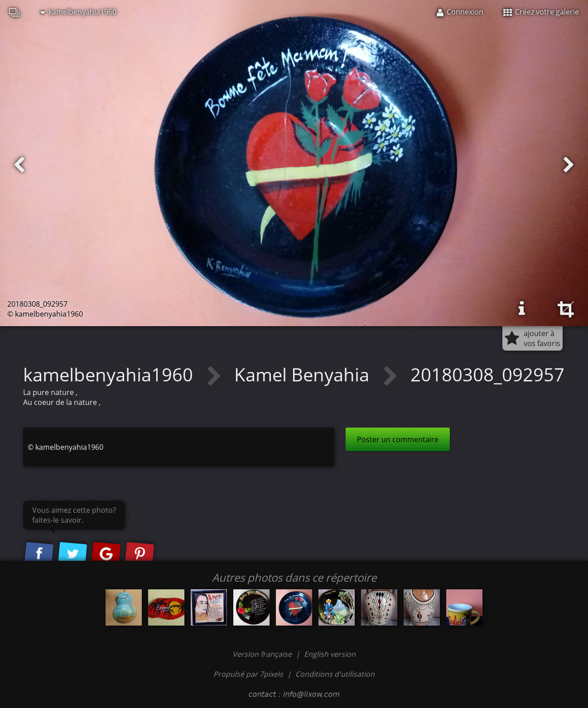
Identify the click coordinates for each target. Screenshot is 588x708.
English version (330, 654)
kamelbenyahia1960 (78, 12)
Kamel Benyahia (304, 374)
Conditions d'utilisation (335, 674)
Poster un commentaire (398, 439)
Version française (263, 654)
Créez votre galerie (541, 12)
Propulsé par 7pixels (248, 674)
